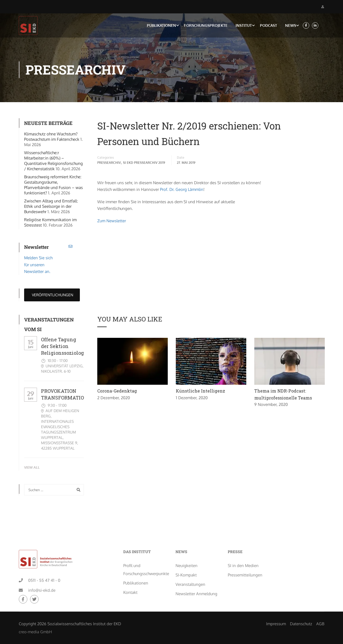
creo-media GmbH (35, 615)
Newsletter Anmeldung (196, 577)
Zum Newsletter (112, 221)
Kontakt (130, 575)
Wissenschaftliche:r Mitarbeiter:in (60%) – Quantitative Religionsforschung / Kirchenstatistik (53, 162)
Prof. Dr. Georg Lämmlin (182, 190)
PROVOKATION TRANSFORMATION (64, 395)
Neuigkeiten (187, 548)
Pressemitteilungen (245, 558)
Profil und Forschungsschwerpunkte (145, 552)
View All (32, 468)
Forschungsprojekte (206, 26)
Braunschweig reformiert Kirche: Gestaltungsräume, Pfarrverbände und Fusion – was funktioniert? (53, 186)
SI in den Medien (243, 548)
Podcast (269, 26)
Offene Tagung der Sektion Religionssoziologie (65, 347)
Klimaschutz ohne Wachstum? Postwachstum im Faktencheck (52, 137)
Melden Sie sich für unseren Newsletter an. (38, 265)
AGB (320, 607)
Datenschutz (301, 607)
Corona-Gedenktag (117, 392)
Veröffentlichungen (52, 295)
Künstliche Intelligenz (200, 392)
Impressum (276, 607)
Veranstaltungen (190, 567)
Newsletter (36, 248)
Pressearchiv (109, 163)
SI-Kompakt (186, 558)
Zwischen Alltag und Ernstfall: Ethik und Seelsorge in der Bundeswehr (51, 207)
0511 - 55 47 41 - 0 (44, 563)
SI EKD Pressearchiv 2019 (144, 163)
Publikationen (161, 26)
